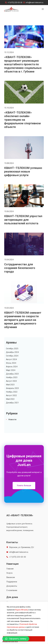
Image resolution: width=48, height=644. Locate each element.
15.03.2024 (9, 308)
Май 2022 (10, 399)
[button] (24, 486)
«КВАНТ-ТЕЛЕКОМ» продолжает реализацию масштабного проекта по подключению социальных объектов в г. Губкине (23, 64)
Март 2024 (11, 370)
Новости (12, 419)
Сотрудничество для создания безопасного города (20, 268)
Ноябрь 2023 (12, 377)
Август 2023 (11, 381)
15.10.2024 (9, 108)
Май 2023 (10, 385)
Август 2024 (11, 359)
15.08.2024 (9, 163)
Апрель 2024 (12, 367)
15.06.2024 (9, 211)
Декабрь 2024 (12, 352)
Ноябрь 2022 (12, 392)
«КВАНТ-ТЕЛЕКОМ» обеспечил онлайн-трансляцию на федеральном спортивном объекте (22, 120)
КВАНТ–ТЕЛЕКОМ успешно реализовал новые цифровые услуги (23, 172)
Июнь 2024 (11, 363)
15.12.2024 (9, 52)
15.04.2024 (9, 260)
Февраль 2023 (12, 388)
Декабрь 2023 (12, 374)
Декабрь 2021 (12, 403)
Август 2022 (11, 395)
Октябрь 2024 (12, 356)
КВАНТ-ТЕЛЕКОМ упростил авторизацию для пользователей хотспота (23, 220)
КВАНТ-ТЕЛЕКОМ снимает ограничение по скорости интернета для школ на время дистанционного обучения (23, 320)
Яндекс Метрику (22, 610)
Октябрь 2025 (12, 349)
